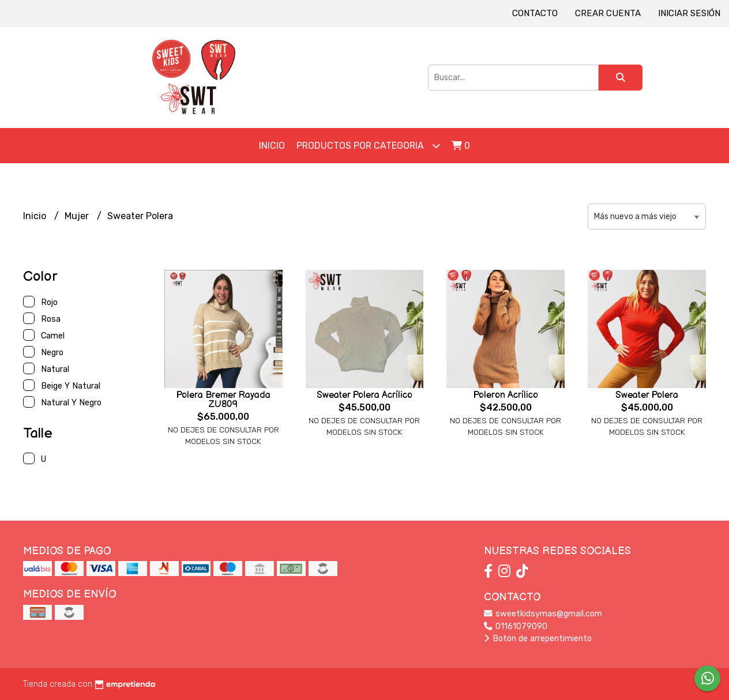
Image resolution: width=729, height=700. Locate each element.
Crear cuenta (608, 13)
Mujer (78, 216)
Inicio (272, 146)
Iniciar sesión (689, 13)
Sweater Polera (647, 395)
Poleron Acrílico (506, 395)
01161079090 (516, 626)
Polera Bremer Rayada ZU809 (223, 400)
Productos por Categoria (368, 146)
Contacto (535, 13)
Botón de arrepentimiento (538, 639)
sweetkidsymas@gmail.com (543, 614)
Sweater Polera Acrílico (364, 395)
